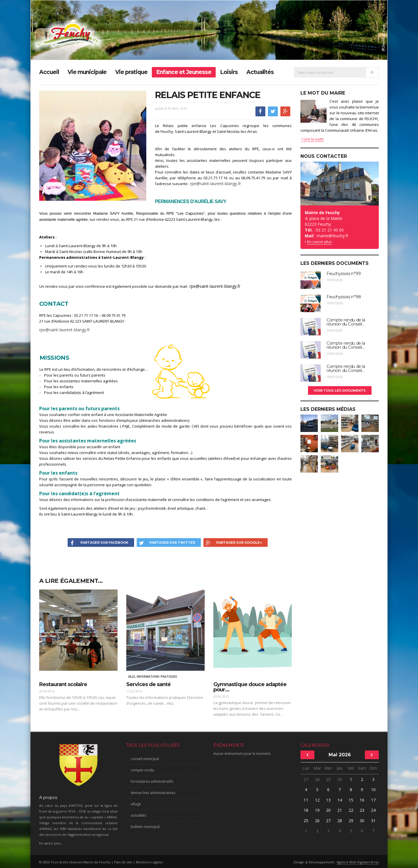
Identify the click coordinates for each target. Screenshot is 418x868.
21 (340, 810)
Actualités (260, 72)
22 (351, 810)
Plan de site (123, 862)
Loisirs (229, 72)
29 (328, 779)
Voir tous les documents (340, 390)
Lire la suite (312, 139)
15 (351, 800)
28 (317, 779)
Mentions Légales (149, 862)
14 (340, 800)
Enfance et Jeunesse (184, 72)
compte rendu (142, 770)
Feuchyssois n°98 (344, 297)
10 (373, 790)
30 (340, 779)
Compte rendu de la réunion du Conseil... (346, 322)
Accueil (49, 72)
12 (317, 800)
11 (306, 800)
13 (328, 800)
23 (362, 810)
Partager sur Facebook (98, 542)
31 (373, 821)
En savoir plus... (51, 843)
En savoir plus (319, 242)
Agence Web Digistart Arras (358, 862)
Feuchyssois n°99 (344, 274)
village (136, 804)
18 (306, 810)
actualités (138, 815)
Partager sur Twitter (166, 542)
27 (306, 779)
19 (317, 810)
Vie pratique (131, 72)
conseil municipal (145, 759)
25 (306, 821)
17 (373, 800)
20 (328, 810)
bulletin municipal (145, 827)
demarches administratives (153, 793)
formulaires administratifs (152, 781)
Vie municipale (87, 72)
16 (362, 800)
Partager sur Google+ (233, 542)
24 (373, 810)
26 (317, 821)
